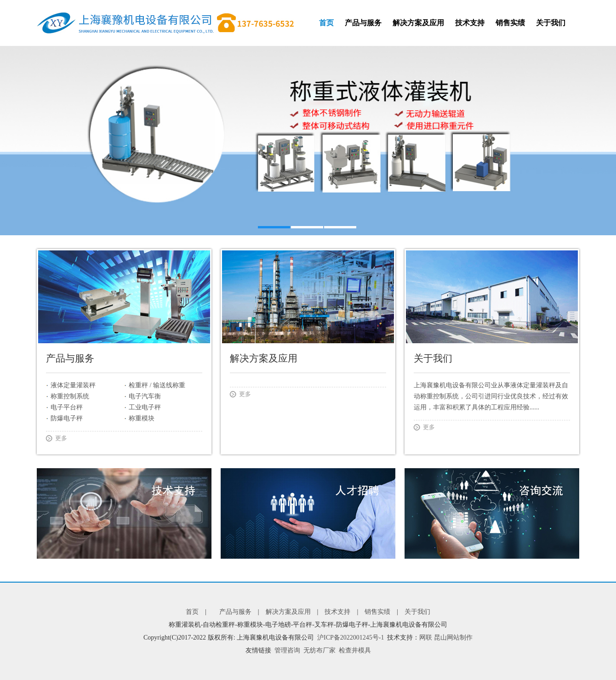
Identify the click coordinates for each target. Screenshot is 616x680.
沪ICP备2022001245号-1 (351, 637)
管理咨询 (287, 650)
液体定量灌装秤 (73, 385)
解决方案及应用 (418, 23)
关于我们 (551, 23)
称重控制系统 (70, 396)
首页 (326, 23)
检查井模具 (355, 650)
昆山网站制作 (453, 637)
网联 (426, 637)
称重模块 (142, 418)
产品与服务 (363, 23)
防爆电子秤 (67, 418)
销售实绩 (510, 23)
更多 (61, 438)
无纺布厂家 (319, 650)
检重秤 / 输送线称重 (157, 385)
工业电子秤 (145, 407)
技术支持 (470, 23)
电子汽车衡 (145, 396)
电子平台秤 (67, 407)
